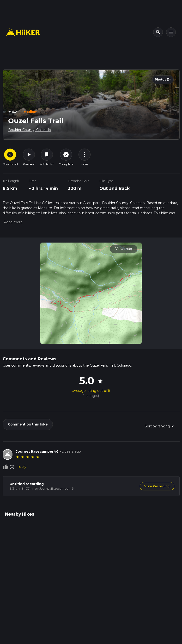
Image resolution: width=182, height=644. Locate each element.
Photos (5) (163, 79)
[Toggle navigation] (171, 32)
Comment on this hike (28, 424)
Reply (22, 467)
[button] (13, 222)
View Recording (157, 486)
